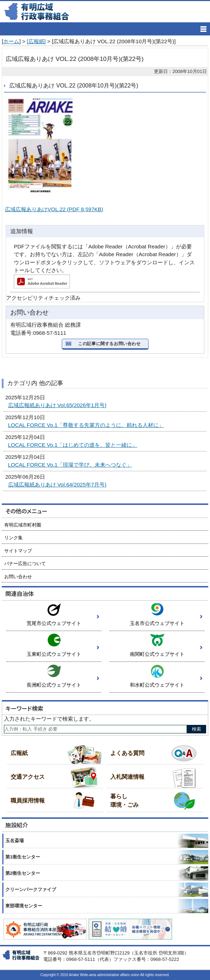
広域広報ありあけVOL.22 (54, 209)
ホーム (11, 41)
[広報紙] (36, 41)
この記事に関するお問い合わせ (109, 344)
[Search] (95, 729)
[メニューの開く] (203, 29)
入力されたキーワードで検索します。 (49, 719)
